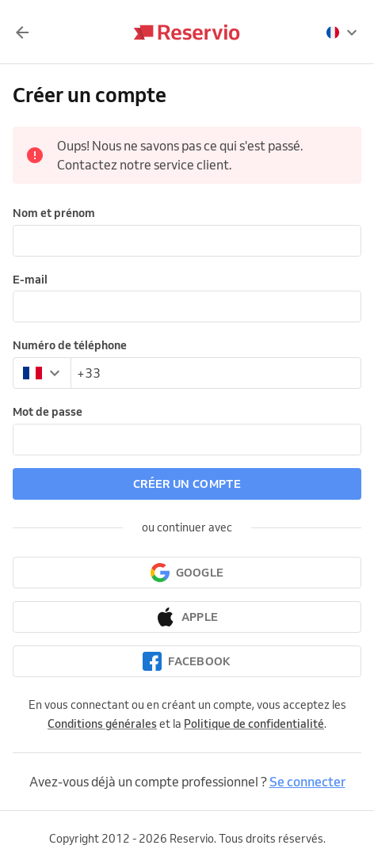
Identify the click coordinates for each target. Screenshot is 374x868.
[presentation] (342, 32)
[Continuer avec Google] (187, 573)
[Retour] (22, 32)
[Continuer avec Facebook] (187, 661)
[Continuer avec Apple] (187, 617)
